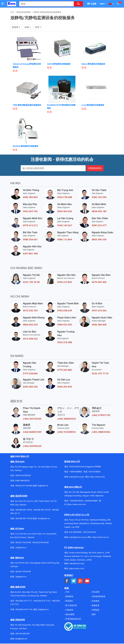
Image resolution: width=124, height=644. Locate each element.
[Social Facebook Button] (67, 580)
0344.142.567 (65, 225)
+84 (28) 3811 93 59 (42, 509)
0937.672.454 (99, 310)
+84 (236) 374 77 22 (42, 600)
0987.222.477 (99, 225)
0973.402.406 (99, 281)
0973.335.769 (30, 310)
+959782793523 (76, 500)
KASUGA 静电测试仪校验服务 (27, 145)
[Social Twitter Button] (74, 580)
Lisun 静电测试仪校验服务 (94, 105)
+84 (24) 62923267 (23, 475)
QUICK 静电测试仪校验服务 (60, 64)
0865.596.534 (99, 239)
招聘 (93, 614)
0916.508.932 (30, 338)
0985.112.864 (65, 239)
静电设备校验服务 (24, 12)
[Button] (3, 4)
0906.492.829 (65, 386)
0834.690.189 (99, 211)
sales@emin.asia (77, 476)
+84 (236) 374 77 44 (24, 609)
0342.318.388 (65, 342)
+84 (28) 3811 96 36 (24, 509)
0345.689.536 (30, 386)
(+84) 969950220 (32, 445)
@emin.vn (22, 576)
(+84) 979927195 (101, 414)
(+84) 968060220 (66, 418)
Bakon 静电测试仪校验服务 (94, 64)
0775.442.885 (65, 369)
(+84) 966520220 (22, 480)
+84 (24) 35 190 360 (24, 485)
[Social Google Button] (80, 580)
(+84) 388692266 (101, 431)
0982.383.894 (30, 197)
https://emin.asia (97, 476)
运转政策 (95, 600)
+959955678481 (91, 500)
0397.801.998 (30, 253)
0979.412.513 (30, 225)
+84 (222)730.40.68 (40, 542)
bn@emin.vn (21, 547)
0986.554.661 (30, 239)
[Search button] (78, 4)
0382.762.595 (99, 197)
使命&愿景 (70, 614)
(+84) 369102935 (32, 418)
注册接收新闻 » (95, 167)
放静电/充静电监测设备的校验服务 (47, 12)
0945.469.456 (65, 211)
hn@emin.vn (43, 485)
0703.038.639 (65, 310)
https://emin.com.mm (76, 504)
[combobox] (45, 4)
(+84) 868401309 (32, 431)
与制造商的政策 (98, 596)
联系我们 (69, 600)
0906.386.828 (99, 324)
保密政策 (69, 596)
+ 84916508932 (76, 471)
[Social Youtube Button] (87, 580)
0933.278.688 (65, 197)
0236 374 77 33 (100, 373)
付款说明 (95, 591)
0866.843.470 (30, 324)
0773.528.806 (30, 373)
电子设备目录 (71, 605)
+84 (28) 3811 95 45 (24, 518)
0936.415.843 (65, 281)
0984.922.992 (65, 324)
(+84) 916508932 (66, 431)
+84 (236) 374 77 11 (24, 600)
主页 (12, 12)
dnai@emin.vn (21, 638)
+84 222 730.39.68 (23, 542)
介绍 (67, 591)
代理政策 (95, 609)
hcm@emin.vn (44, 518)
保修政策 (95, 605)
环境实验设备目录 (73, 618)
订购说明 (69, 609)
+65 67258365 (94, 471)
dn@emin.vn (43, 609)
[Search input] (45, 4)
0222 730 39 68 (31, 281)
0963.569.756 (30, 211)
